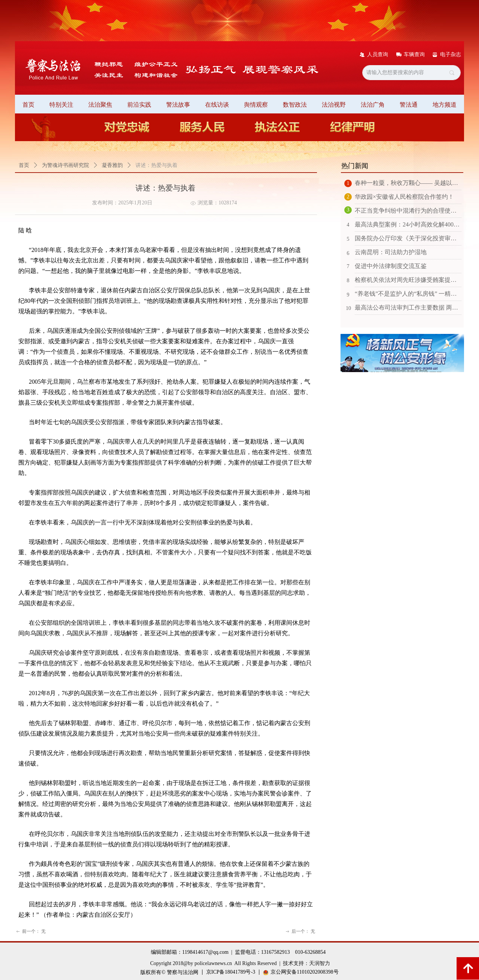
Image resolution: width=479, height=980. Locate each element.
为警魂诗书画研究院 (65, 165)
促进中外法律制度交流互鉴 (391, 266)
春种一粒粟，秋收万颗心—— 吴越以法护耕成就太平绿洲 (408, 183)
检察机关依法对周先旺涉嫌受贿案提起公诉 (408, 280)
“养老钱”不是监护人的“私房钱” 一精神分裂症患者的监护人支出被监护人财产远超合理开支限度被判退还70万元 (408, 294)
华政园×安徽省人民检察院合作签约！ (404, 197)
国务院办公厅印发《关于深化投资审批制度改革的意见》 (408, 238)
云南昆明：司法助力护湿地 (391, 252)
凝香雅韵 (112, 165)
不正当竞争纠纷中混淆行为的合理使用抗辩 (408, 211)
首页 (24, 165)
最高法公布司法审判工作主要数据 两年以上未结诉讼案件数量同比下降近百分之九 (408, 308)
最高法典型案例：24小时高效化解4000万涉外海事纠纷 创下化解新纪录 (408, 224)
